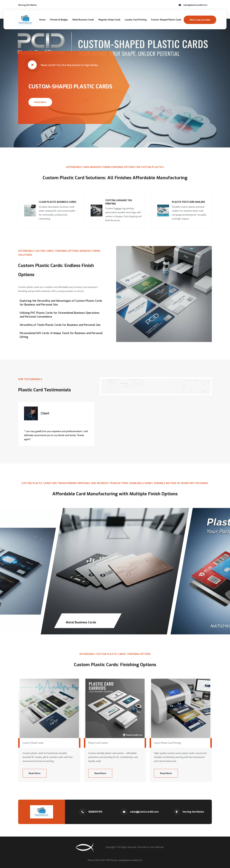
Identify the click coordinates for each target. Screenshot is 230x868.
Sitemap (159, 847)
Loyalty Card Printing (136, 20)
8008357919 (95, 812)
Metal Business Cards (83, 20)
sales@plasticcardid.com (144, 812)
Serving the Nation (193, 812)
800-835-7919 (103, 860)
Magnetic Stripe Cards (109, 20)
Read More (40, 102)
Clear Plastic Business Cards (58, 202)
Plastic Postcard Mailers (188, 202)
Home (42, 20)
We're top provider (200, 20)
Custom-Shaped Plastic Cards (166, 20)
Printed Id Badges (59, 20)
